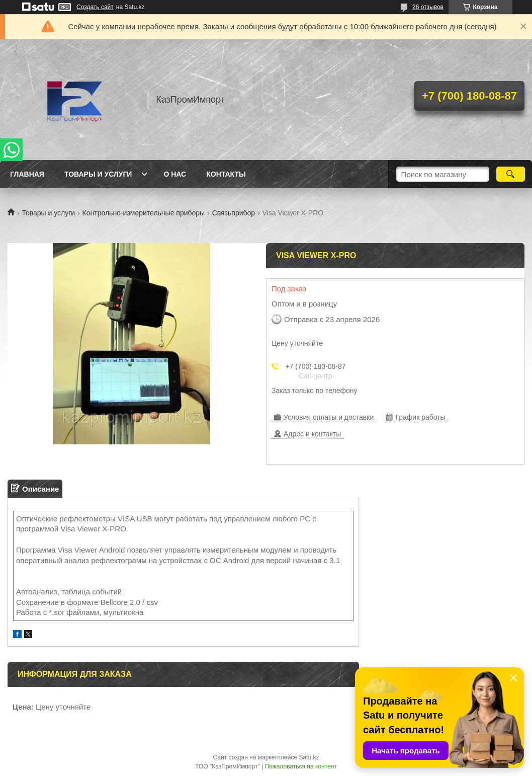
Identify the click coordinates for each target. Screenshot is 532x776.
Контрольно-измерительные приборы (144, 213)
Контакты (226, 174)
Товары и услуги (98, 174)
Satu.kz (309, 757)
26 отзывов (428, 7)
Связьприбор (234, 213)
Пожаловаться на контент (300, 766)
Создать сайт (95, 7)
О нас (175, 174)
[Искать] (511, 174)
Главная (27, 174)
